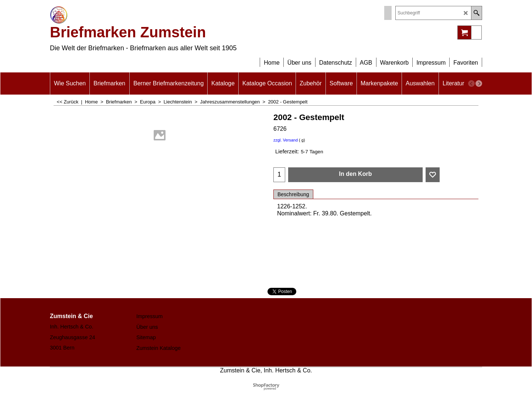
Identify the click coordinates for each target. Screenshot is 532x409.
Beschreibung (293, 194)
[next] (479, 83)
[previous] (471, 83)
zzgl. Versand (286, 140)
